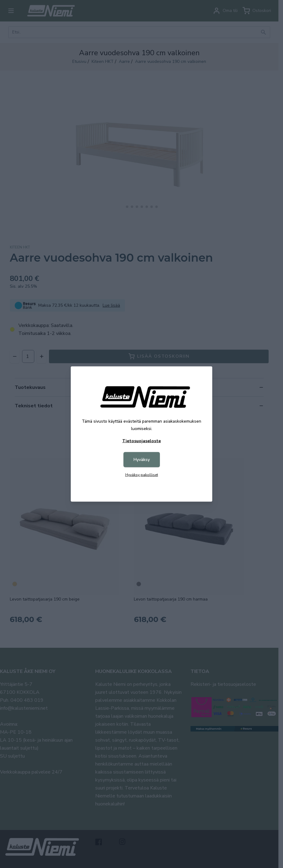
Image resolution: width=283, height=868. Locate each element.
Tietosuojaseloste (141, 441)
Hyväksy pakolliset (142, 475)
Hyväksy (142, 460)
